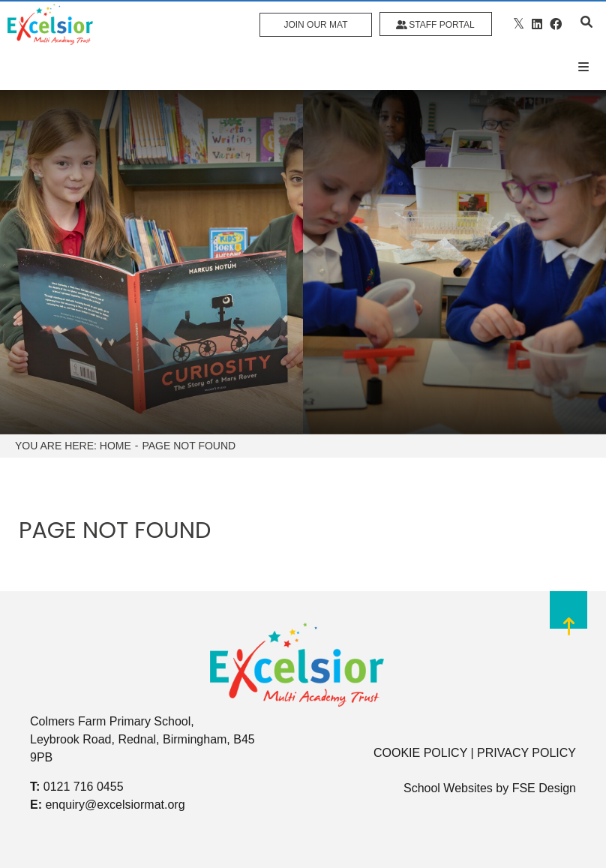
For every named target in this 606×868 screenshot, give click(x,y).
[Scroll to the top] (568, 623)
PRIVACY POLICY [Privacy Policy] (526, 753)
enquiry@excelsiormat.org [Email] (115, 805)
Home (115, 446)
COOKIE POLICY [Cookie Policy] (420, 753)
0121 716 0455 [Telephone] (84, 787)
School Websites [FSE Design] (448, 788)
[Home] (50, 24)
